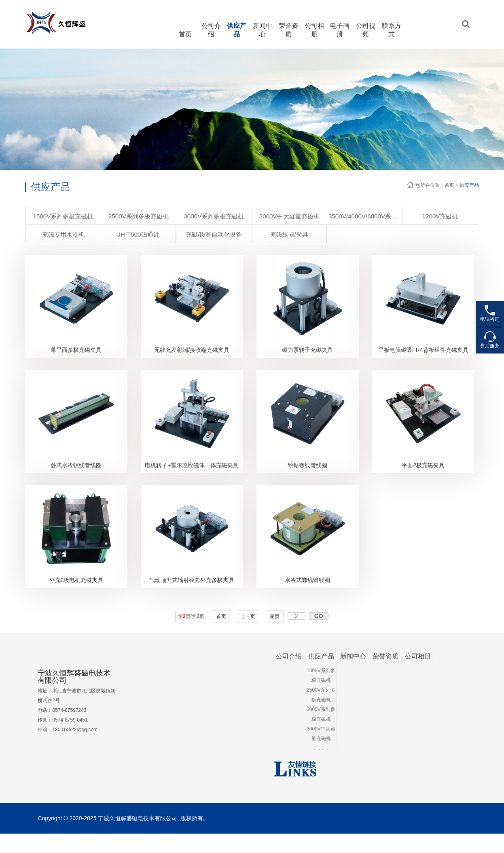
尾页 (275, 635)
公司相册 (418, 675)
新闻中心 (353, 675)
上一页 (248, 635)
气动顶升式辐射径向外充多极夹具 (192, 599)
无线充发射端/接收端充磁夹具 (192, 356)
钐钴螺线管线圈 (307, 478)
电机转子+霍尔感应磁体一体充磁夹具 (192, 478)
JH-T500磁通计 (450, 216)
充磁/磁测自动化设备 (54, 234)
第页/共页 (191, 635)
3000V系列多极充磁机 (167, 216)
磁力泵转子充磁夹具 (307, 356)
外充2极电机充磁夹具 (76, 599)
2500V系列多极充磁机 (111, 216)
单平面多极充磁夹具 (76, 356)
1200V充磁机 (337, 216)
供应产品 (469, 185)
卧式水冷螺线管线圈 (76, 478)
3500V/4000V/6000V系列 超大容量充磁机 (281, 216)
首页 (185, 34)
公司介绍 (289, 675)
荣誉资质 (385, 675)
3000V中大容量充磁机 (224, 216)
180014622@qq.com (75, 749)
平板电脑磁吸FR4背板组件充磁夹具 (423, 356)
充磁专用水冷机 (394, 216)
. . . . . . (321, 767)
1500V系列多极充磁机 (54, 216)
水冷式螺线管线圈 (307, 599)
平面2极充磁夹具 (423, 478)
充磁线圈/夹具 (110, 234)
